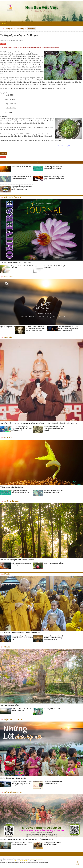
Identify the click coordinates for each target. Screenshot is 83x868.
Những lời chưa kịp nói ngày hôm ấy (13, 778)
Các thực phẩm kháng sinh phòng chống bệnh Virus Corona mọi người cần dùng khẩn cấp (22, 188)
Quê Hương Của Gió (8, 327)
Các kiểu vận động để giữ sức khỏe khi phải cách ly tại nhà (53, 167)
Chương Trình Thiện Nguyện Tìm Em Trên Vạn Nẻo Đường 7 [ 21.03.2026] (27, 839)
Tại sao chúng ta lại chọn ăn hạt (21, 166)
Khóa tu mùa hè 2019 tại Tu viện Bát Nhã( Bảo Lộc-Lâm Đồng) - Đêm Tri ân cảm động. (54, 638)
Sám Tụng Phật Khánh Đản (52, 709)
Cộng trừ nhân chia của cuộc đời (54, 563)
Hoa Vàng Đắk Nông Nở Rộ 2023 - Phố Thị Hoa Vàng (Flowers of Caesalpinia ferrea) (22, 783)
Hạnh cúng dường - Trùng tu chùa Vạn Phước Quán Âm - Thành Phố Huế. (22, 638)
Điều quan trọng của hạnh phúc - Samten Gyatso (22, 564)
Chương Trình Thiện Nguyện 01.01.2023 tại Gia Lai (53, 782)
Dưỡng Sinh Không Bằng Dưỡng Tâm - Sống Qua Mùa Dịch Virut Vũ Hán (54, 178)
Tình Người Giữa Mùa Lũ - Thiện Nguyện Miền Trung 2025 (22, 844)
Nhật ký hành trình (13, 720)
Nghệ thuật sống (11, 501)
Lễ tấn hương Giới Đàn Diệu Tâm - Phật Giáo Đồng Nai (20, 633)
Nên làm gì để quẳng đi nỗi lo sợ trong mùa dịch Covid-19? (21, 177)
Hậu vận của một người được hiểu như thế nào (17, 560)
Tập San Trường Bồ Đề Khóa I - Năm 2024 (16, 262)
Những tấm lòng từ (13, 793)
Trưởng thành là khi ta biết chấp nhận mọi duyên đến (21, 710)
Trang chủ (9, 29)
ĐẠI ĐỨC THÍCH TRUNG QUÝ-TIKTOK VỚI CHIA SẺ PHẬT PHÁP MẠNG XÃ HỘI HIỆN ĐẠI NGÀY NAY (39, 423)
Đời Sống (21, 29)
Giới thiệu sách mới (12, 197)
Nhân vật (8, 338)
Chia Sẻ (7, 647)
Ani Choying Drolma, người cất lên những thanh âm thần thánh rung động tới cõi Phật (68, 328)
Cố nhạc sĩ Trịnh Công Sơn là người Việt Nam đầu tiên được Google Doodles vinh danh (35, 328)
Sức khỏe (32, 29)
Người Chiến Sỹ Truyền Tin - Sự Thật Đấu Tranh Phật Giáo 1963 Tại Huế (54, 428)
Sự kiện (7, 574)
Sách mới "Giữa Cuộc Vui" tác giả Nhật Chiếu (54, 267)
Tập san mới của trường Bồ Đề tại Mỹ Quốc (22, 267)
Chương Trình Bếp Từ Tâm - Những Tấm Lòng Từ (53, 844)
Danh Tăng (8, 277)
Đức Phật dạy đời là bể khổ (10, 705)
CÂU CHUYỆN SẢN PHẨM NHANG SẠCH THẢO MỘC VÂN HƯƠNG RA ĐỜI (22, 428)
